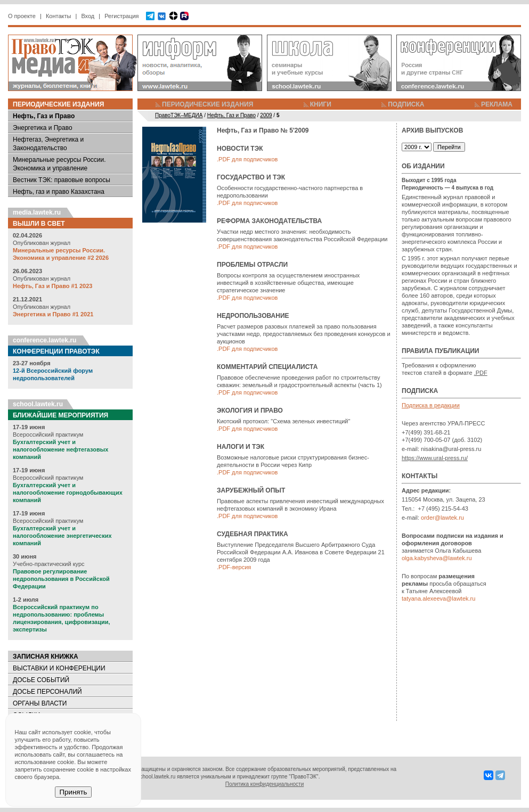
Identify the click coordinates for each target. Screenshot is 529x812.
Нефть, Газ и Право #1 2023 (52, 286)
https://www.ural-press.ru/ (435, 458)
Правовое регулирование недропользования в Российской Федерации (61, 579)
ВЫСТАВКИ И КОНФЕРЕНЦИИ (59, 668)
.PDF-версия (234, 567)
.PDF (481, 373)
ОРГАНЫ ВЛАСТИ (40, 703)
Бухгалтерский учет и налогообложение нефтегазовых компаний (60, 449)
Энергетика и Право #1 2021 (53, 314)
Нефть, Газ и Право (44, 116)
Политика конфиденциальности (265, 784)
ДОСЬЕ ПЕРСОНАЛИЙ (47, 692)
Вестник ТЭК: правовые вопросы (62, 180)
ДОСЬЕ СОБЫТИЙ (41, 680)
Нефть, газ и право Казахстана (59, 192)
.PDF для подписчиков (247, 159)
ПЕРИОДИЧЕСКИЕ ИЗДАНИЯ (207, 104)
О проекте (22, 16)
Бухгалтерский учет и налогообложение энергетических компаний (62, 536)
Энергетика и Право (43, 128)
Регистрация (121, 16)
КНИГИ (321, 104)
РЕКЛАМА (497, 104)
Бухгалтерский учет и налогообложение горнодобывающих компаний (68, 493)
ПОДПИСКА (406, 104)
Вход (88, 16)
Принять (73, 792)
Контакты (59, 16)
